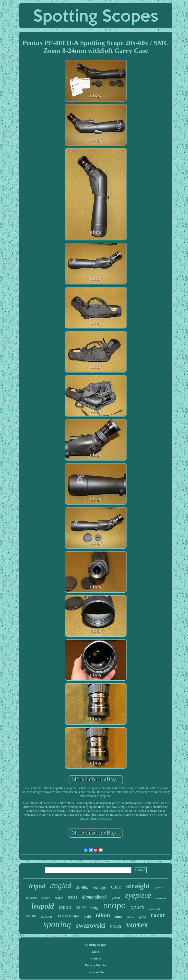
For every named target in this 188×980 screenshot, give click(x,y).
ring (95, 907)
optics (137, 907)
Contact (96, 958)
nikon (103, 915)
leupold (43, 906)
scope (115, 905)
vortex (137, 925)
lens (159, 888)
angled (61, 885)
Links (96, 952)
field (87, 917)
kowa (116, 926)
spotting (57, 924)
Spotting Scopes (96, 945)
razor (158, 915)
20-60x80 (31, 898)
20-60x (82, 887)
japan (65, 907)
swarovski (90, 925)
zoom (31, 916)
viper (46, 898)
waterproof (154, 909)
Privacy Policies (96, 965)
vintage (100, 887)
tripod (37, 886)
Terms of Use (96, 972)
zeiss (73, 897)
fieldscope (68, 917)
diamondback (94, 897)
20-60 (81, 908)
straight (138, 886)
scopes (59, 898)
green (116, 898)
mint (119, 916)
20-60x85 (47, 917)
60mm (131, 917)
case (116, 886)
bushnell (161, 898)
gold (142, 916)
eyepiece (138, 895)
